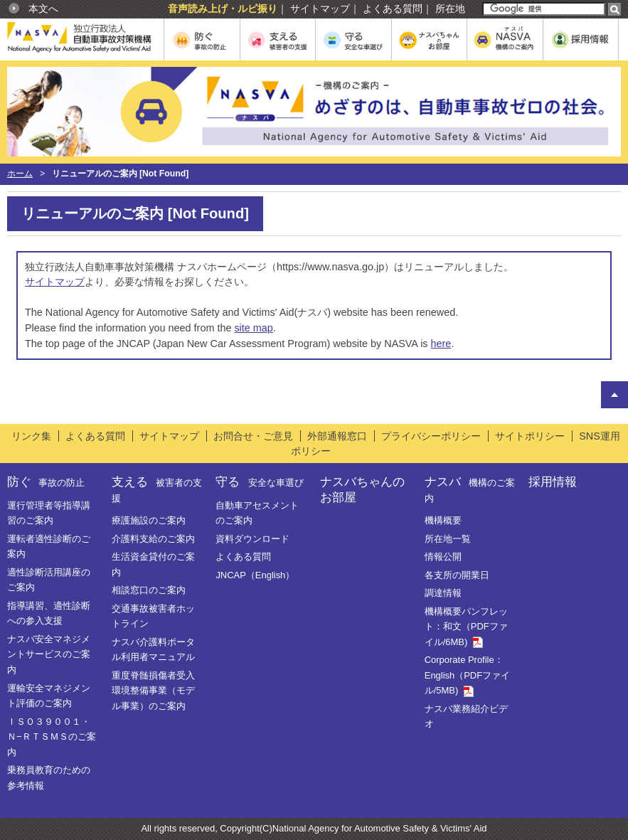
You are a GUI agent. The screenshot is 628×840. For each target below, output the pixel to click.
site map (253, 328)
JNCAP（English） (255, 575)
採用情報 (553, 482)
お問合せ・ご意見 (253, 436)
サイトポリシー (530, 436)
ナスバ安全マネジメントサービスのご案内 (49, 654)
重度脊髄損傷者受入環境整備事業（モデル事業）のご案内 (153, 691)
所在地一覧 (448, 539)
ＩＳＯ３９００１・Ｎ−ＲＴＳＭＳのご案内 (52, 737)
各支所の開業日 (457, 575)
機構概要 (443, 520)
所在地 (450, 9)
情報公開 (443, 557)
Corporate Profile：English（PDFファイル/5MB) (467, 675)
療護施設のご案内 (149, 520)
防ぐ (46, 482)
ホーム (20, 174)
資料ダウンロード (252, 539)
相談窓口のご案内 (149, 590)
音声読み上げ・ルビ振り (223, 9)
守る (259, 482)
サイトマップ (320, 9)
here (441, 344)
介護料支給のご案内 (153, 539)
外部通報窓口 (337, 436)
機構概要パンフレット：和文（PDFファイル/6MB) (466, 627)
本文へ (43, 9)
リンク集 (31, 436)
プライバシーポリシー (431, 436)
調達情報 (443, 593)
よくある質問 (393, 9)
